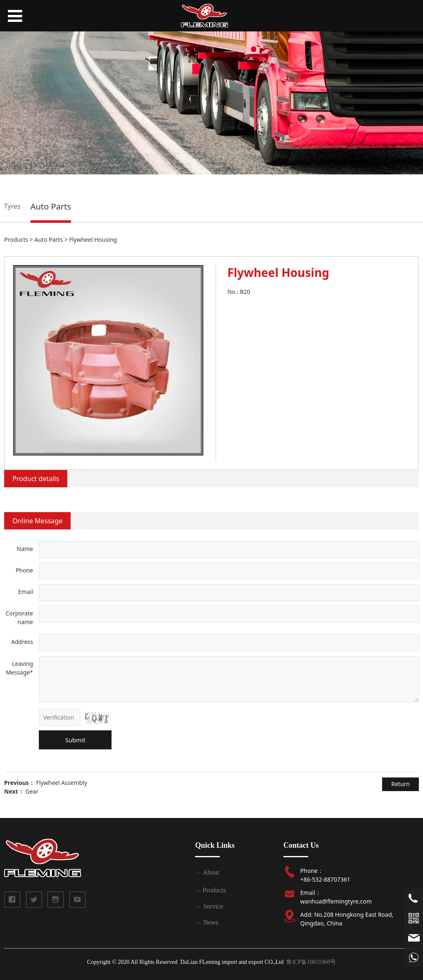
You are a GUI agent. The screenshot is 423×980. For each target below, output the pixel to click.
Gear (32, 791)
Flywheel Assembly (61, 783)
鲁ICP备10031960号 (311, 962)
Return (400, 784)
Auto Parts (51, 206)
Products (16, 240)
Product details (36, 479)
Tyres (12, 206)
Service (213, 906)
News (211, 922)
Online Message (37, 521)
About (211, 872)
